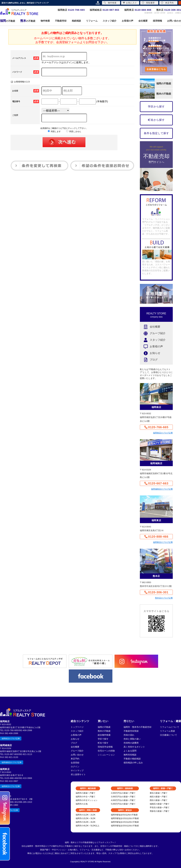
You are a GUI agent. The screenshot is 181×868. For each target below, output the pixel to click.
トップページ (77, 727)
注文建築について (168, 735)
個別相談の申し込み (133, 763)
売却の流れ (129, 735)
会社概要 (150, 327)
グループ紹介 (153, 333)
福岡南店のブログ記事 (163, 433)
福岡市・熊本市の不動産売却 (137, 727)
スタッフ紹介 (153, 340)
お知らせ (150, 353)
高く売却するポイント (134, 747)
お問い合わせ (77, 755)
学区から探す (156, 107)
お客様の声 (151, 347)
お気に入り (130, 3)
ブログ (149, 360)
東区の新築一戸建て (159, 793)
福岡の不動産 (104, 727)
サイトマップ (77, 771)
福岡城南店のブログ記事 (162, 489)
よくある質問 (130, 751)
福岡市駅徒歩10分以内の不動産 (125, 818)
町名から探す (156, 120)
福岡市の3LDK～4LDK (86, 822)
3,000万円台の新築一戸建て (123, 797)
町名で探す (103, 743)
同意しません (74, 131)
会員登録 (75, 763)
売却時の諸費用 (131, 743)
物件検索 (110, 3)
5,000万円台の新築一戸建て (123, 804)
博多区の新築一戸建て (160, 811)
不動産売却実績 (131, 731)
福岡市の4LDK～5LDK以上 (88, 826)
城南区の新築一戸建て (160, 804)
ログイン (75, 767)
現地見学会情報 (105, 747)
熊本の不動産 (104, 731)
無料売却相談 (130, 755)
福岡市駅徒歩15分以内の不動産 (125, 822)
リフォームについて (170, 727)
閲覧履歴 (148, 3)
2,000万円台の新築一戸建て (123, 793)
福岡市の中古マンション (87, 800)
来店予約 (75, 759)
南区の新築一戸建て (159, 797)
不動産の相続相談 (132, 759)
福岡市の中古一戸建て (86, 797)
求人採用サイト (78, 774)
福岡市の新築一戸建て (86, 793)
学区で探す (103, 739)
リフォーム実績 (167, 731)
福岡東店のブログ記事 (163, 542)
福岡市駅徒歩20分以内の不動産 (125, 826)
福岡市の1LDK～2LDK (86, 815)
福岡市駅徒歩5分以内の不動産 (124, 815)
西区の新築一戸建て (159, 800)
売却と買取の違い (132, 739)
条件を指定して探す (156, 133)
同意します (54, 131)
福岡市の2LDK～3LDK (86, 818)
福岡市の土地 (82, 804)
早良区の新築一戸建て (160, 808)
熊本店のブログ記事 (164, 598)
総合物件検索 (104, 735)
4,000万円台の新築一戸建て (123, 800)
